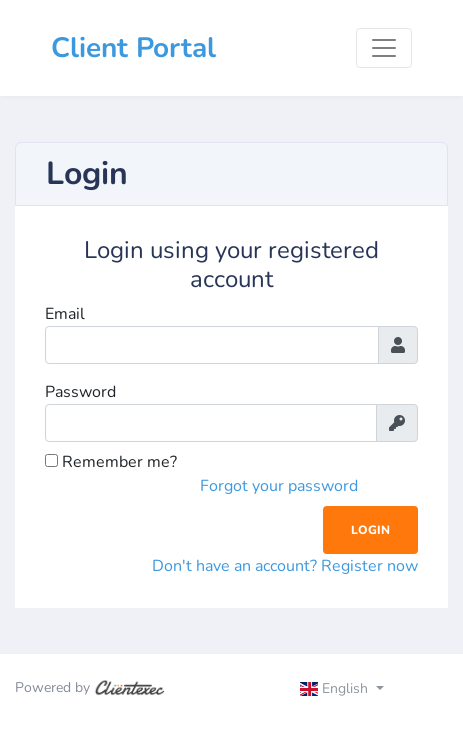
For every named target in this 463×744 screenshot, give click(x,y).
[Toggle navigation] (384, 48)
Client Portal (133, 48)
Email (65, 314)
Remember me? (111, 462)
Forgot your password (279, 486)
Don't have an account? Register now (285, 566)
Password (80, 392)
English (336, 688)
